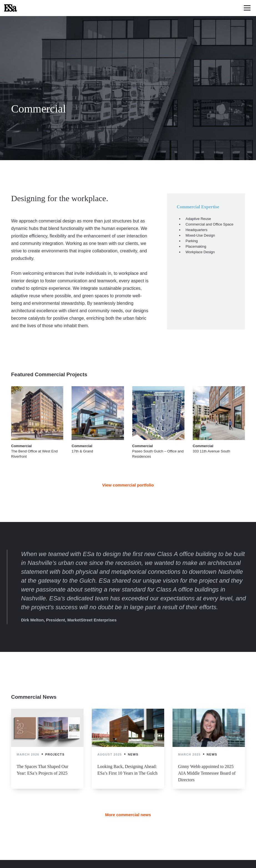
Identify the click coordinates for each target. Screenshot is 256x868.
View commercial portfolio (128, 485)
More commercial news (128, 815)
